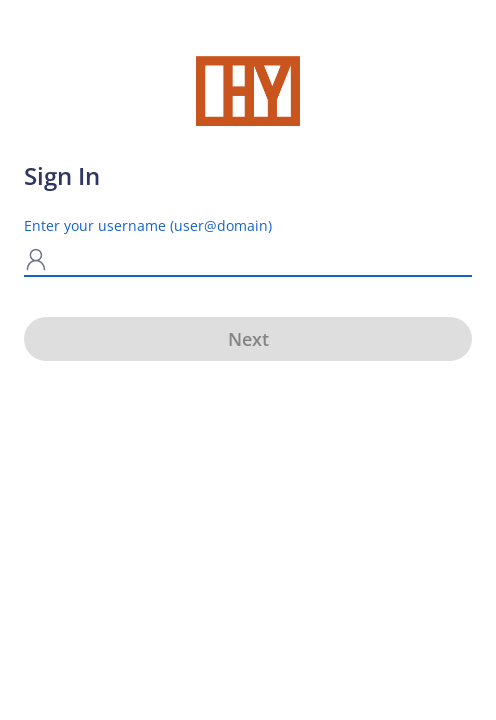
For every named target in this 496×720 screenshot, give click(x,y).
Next (248, 339)
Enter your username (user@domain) (148, 225)
